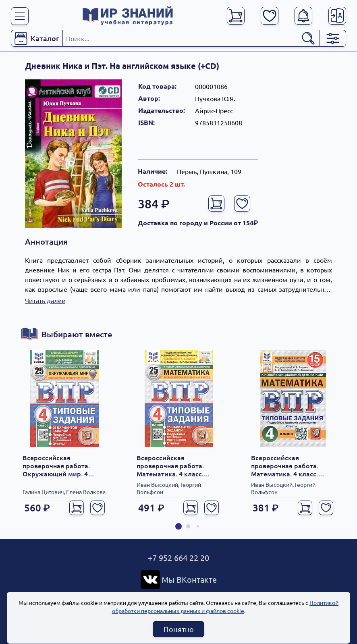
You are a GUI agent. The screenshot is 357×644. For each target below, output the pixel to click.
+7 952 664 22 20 (178, 558)
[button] (178, 526)
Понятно (179, 629)
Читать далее (45, 300)
